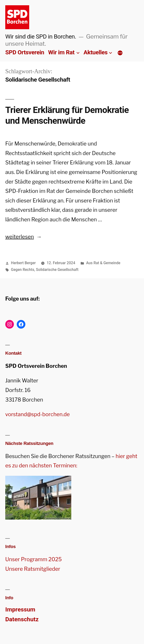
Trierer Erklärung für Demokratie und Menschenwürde (67, 115)
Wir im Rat (61, 52)
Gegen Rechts (23, 270)
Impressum (20, 609)
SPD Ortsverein (25, 52)
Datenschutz (22, 619)
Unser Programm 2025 (33, 559)
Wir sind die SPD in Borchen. (41, 36)
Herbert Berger (23, 263)
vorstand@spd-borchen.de (38, 414)
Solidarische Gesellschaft (57, 270)
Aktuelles (95, 52)
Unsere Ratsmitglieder (33, 569)
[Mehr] (120, 53)
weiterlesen (24, 237)
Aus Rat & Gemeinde (103, 263)
